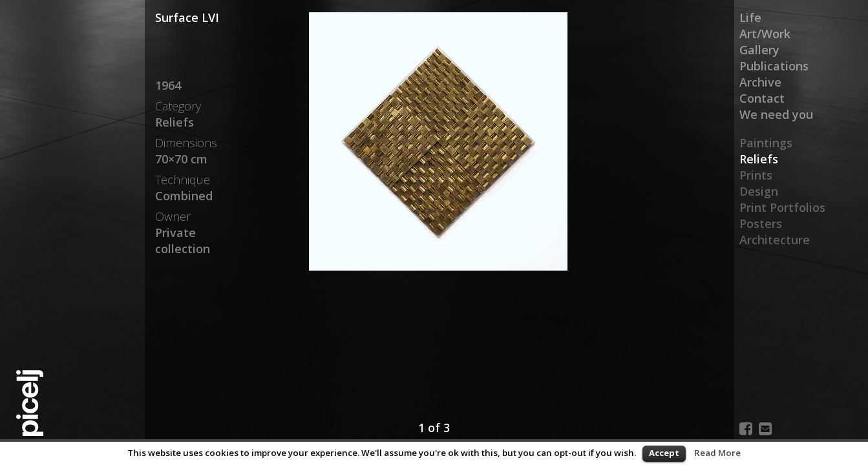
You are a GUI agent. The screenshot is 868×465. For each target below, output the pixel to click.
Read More (717, 453)
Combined (184, 196)
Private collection (183, 241)
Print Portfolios (782, 207)
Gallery (759, 50)
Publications (774, 66)
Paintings (766, 143)
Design (759, 191)
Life (750, 17)
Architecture (775, 240)
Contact (762, 98)
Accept (664, 453)
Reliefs (759, 159)
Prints (756, 175)
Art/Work (765, 34)
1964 (168, 85)
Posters (761, 223)
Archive (760, 82)
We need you (776, 114)
